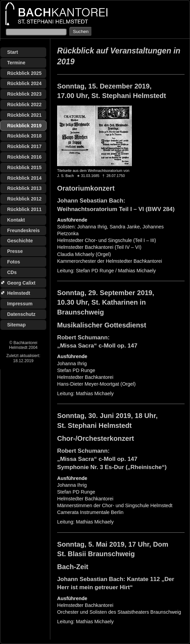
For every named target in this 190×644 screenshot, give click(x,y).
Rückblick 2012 (24, 199)
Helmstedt (19, 293)
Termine (16, 63)
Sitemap (16, 325)
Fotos (14, 262)
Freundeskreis (23, 230)
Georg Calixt (21, 283)
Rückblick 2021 (24, 115)
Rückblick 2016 (24, 157)
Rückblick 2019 (24, 126)
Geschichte (20, 241)
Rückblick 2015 (24, 167)
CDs (12, 272)
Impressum (20, 304)
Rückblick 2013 (24, 188)
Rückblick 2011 (24, 209)
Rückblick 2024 (24, 83)
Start (13, 52)
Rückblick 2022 (24, 104)
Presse (15, 251)
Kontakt (16, 220)
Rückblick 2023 (24, 94)
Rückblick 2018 (24, 136)
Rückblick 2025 (24, 73)
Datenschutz (21, 314)
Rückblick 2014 (24, 178)
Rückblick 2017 (24, 146)
